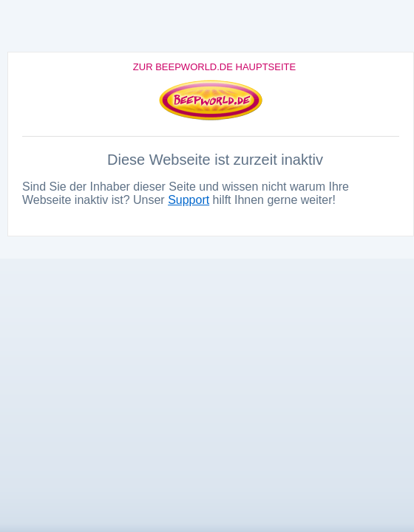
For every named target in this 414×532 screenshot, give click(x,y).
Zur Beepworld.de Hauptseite (214, 67)
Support (189, 200)
